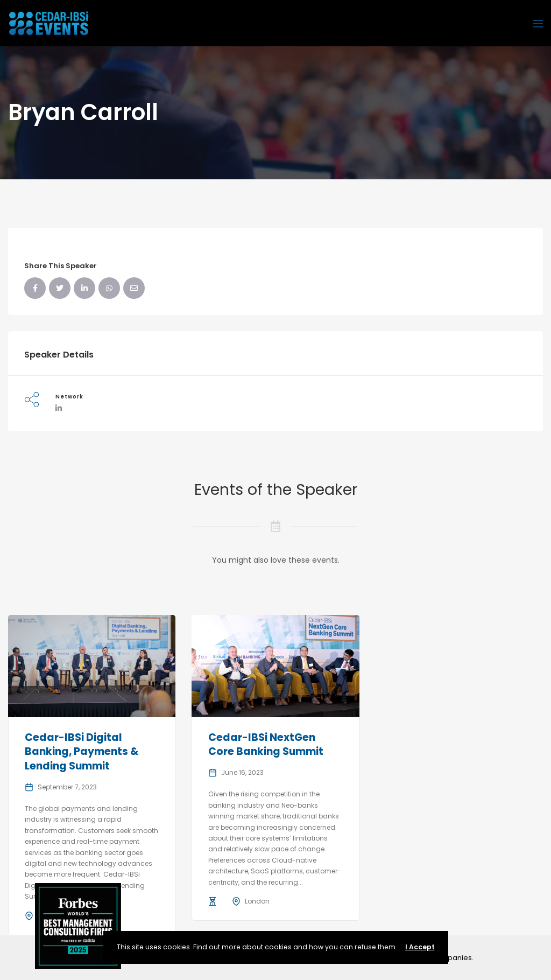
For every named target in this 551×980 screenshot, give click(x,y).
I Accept (420, 947)
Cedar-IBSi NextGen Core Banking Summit (266, 745)
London (257, 901)
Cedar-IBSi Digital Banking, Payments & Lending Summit (82, 752)
